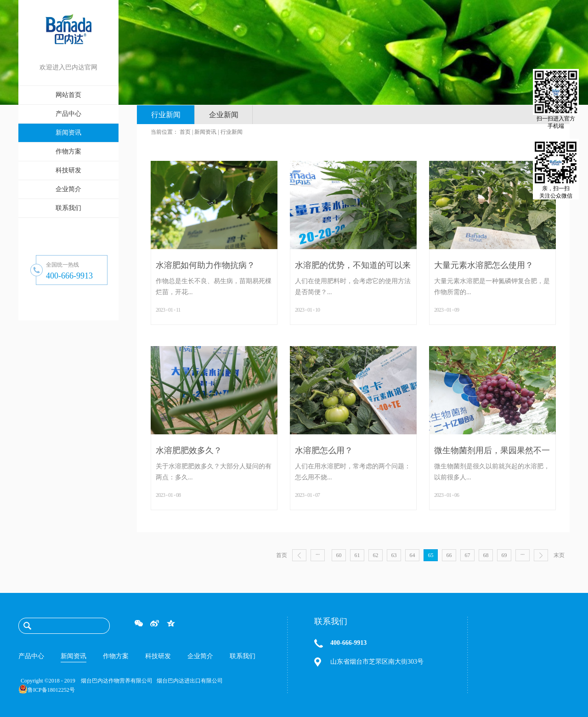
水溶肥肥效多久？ (189, 450)
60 (339, 555)
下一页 (541, 555)
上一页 (299, 555)
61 (357, 555)
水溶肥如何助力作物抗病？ (205, 265)
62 (376, 555)
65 (431, 555)
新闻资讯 (205, 132)
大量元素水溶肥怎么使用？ (484, 265)
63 (394, 555)
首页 (282, 555)
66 (449, 555)
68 (486, 555)
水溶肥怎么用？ (324, 450)
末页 (559, 555)
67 (468, 555)
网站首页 (68, 95)
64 (413, 555)
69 (504, 555)
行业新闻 (232, 132)
